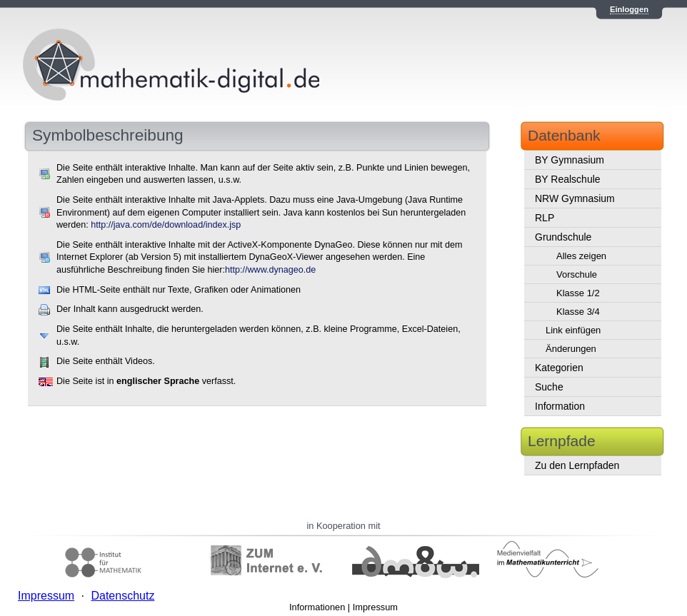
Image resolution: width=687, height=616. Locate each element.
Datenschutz (122, 596)
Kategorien (559, 368)
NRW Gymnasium (575, 198)
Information (560, 406)
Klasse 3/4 (578, 312)
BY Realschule (568, 179)
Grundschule (563, 237)
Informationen (317, 607)
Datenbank (564, 135)
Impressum (375, 607)
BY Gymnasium (570, 160)
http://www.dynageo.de (270, 270)
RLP (545, 218)
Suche (549, 387)
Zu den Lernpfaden (577, 465)
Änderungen (571, 349)
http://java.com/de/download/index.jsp (166, 225)
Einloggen (629, 9)
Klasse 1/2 (578, 293)
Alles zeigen (581, 256)
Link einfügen (573, 330)
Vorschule (577, 274)
